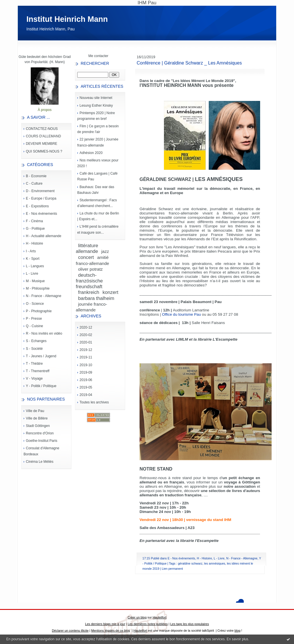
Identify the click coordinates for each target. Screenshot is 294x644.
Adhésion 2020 (91, 153)
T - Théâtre (34, 364)
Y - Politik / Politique (41, 386)
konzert (110, 292)
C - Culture (34, 184)
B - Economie (36, 176)
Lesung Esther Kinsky (96, 106)
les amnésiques (215, 563)
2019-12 (86, 350)
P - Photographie (39, 311)
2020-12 (86, 327)
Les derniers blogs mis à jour (105, 624)
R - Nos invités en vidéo (44, 333)
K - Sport (33, 259)
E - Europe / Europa (41, 198)
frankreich (89, 292)
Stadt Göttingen (38, 426)
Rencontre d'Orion (40, 433)
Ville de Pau (35, 411)
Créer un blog (137, 617)
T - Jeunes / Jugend (41, 356)
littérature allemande (87, 248)
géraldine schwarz (190, 563)
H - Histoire (34, 243)
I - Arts (31, 251)
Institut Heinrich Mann (67, 19)
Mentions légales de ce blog (110, 631)
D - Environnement (40, 191)
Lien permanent (172, 569)
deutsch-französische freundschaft (89, 281)
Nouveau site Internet (96, 98)
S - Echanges (36, 341)
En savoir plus (237, 639)
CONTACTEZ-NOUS (42, 129)
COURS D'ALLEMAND (43, 136)
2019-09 (86, 372)
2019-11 (86, 357)
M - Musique (35, 281)
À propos (45, 110)
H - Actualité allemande (43, 236)
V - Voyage (34, 378)
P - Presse (34, 319)
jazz (105, 251)
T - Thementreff (38, 371)
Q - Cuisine (34, 326)
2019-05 (86, 387)
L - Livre (32, 274)
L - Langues (35, 266)
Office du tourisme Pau (181, 314)
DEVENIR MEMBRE (41, 144)
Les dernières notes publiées (148, 624)
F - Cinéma (34, 221)
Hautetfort (160, 617)
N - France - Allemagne (43, 296)
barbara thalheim (96, 298)
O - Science (35, 304)
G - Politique (35, 229)
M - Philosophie (38, 288)
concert (86, 257)
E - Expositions (37, 206)
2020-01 (86, 342)
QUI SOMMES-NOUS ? (44, 151)
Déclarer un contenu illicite (70, 631)
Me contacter (98, 56)
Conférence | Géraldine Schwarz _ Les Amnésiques (189, 63)
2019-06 (86, 380)
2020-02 (86, 335)
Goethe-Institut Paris (41, 441)
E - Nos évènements (41, 214)
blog (238, 631)
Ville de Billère (37, 418)
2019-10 (86, 365)
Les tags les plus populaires (190, 624)
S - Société (34, 349)
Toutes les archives (94, 402)
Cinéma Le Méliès (40, 462)
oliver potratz (90, 269)
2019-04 (86, 395)
